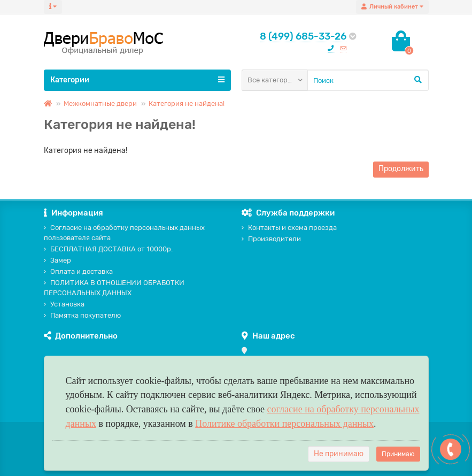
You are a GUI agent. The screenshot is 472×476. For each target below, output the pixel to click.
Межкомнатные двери (100, 103)
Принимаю (398, 454)
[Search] (368, 80)
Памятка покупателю (82, 315)
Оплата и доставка (78, 271)
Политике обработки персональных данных (284, 424)
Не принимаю (339, 454)
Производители (271, 239)
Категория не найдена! (187, 103)
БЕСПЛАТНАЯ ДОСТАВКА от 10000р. (108, 249)
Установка (64, 304)
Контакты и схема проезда (289, 228)
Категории (137, 80)
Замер (57, 260)
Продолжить (401, 169)
